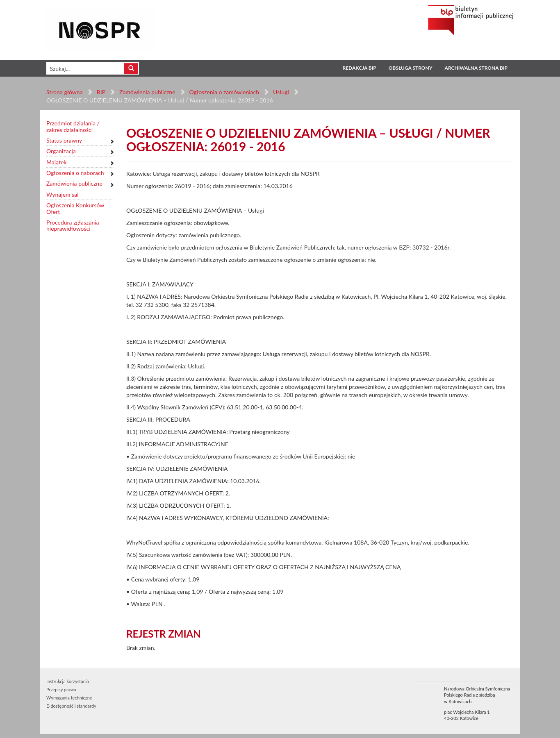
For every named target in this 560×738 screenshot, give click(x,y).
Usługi (281, 92)
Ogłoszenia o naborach (75, 173)
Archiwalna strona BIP (476, 68)
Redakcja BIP (359, 68)
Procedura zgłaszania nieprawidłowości (73, 226)
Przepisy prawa (61, 689)
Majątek (56, 162)
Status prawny (64, 140)
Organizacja (61, 151)
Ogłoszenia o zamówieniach (224, 92)
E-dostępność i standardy (71, 706)
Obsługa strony (411, 68)
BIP (101, 92)
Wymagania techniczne (69, 698)
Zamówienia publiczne (147, 92)
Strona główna (65, 92)
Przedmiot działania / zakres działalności (73, 126)
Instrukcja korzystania (68, 681)
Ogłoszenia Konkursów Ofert (75, 208)
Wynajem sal (62, 194)
